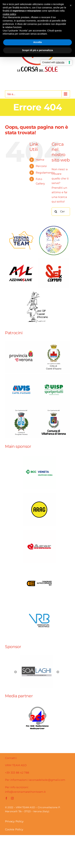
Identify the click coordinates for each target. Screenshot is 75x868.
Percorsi (41, 166)
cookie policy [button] (9, 14)
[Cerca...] (61, 212)
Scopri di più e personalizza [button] (37, 50)
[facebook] (6, 798)
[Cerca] (56, 212)
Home (40, 160)
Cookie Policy (14, 829)
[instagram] (12, 798)
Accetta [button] (37, 42)
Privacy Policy (14, 821)
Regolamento (45, 173)
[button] (71, 5)
